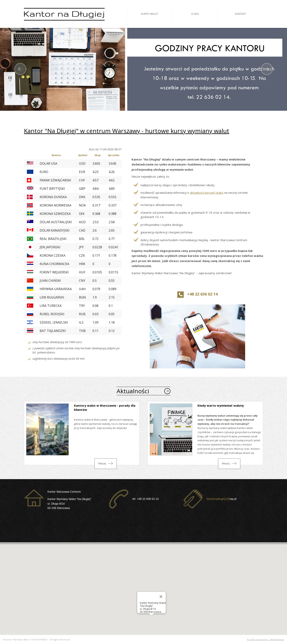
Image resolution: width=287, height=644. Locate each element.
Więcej (102, 463)
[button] (151, 619)
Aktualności (133, 391)
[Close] (161, 597)
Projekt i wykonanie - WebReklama (265, 640)
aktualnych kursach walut (207, 193)
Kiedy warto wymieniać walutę (221, 405)
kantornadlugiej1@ (218, 499)
